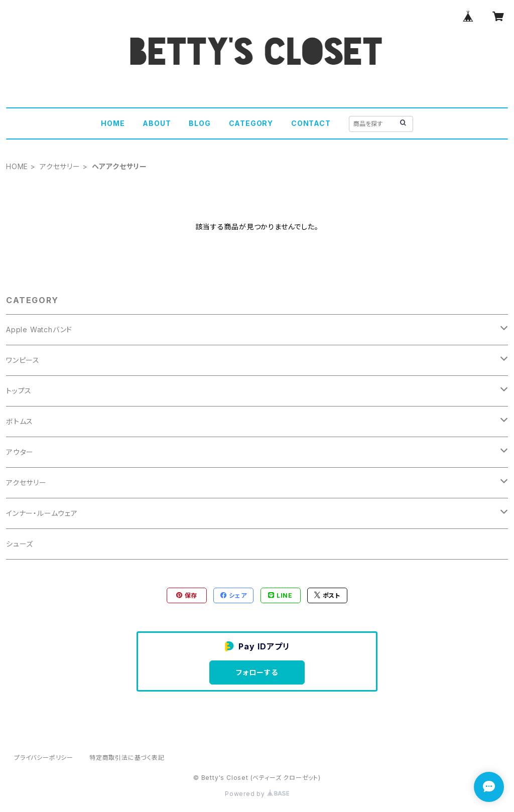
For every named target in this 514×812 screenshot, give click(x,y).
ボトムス (20, 421)
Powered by (257, 794)
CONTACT (311, 123)
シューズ (20, 544)
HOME (113, 123)
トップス (19, 391)
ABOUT (157, 123)
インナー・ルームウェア (42, 513)
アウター (20, 452)
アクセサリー (60, 166)
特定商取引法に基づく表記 (127, 758)
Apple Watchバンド (39, 329)
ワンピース (23, 360)
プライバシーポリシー (44, 758)
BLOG (200, 123)
